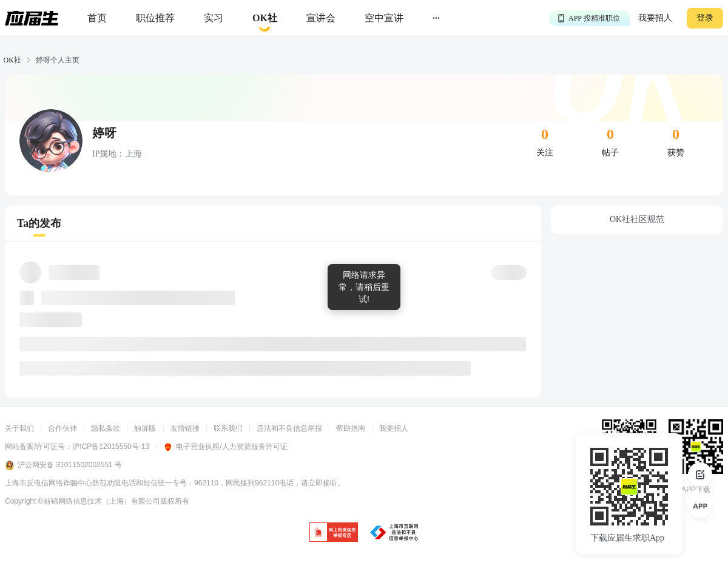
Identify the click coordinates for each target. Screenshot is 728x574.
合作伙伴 (62, 428)
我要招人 (655, 18)
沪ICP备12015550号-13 (111, 447)
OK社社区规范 (637, 219)
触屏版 (145, 428)
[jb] (334, 533)
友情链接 (185, 428)
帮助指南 (351, 428)
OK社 (12, 60)
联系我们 (228, 428)
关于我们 (19, 428)
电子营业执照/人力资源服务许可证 (225, 447)
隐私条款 (106, 428)
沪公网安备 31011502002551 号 (63, 465)
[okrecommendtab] (265, 19)
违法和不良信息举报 (289, 428)
